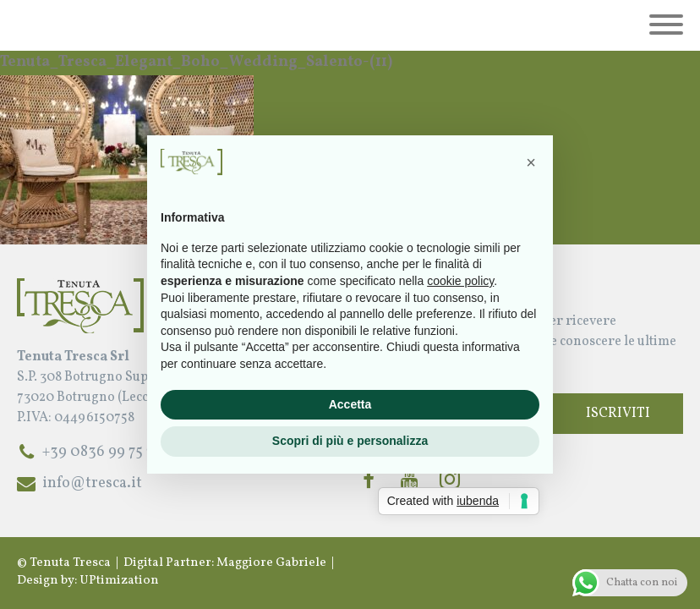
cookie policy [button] (460, 281)
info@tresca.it (92, 483)
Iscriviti (618, 414)
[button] (531, 162)
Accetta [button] (350, 404)
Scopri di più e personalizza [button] (350, 441)
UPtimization (119, 581)
